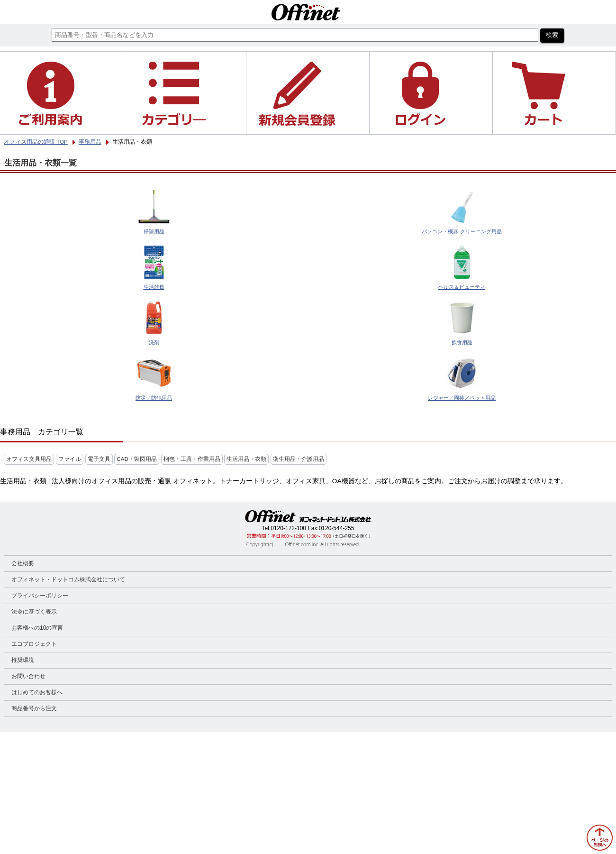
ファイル (70, 459)
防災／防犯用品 (154, 398)
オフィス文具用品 (29, 459)
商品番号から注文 (34, 708)
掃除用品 (154, 231)
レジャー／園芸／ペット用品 (462, 398)
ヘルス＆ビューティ (462, 287)
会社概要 (23, 563)
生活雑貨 (154, 287)
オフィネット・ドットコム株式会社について (68, 579)
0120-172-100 (288, 528)
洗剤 (154, 342)
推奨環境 (23, 660)
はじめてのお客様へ (37, 692)
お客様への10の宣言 (37, 628)
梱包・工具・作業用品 (192, 459)
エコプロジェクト (34, 644)
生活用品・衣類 (246, 459)
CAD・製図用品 (136, 459)
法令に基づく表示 (34, 612)
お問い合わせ (28, 676)
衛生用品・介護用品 (299, 459)
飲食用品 (462, 342)
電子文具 (99, 459)
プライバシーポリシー (40, 596)
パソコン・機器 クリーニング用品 (462, 231)
